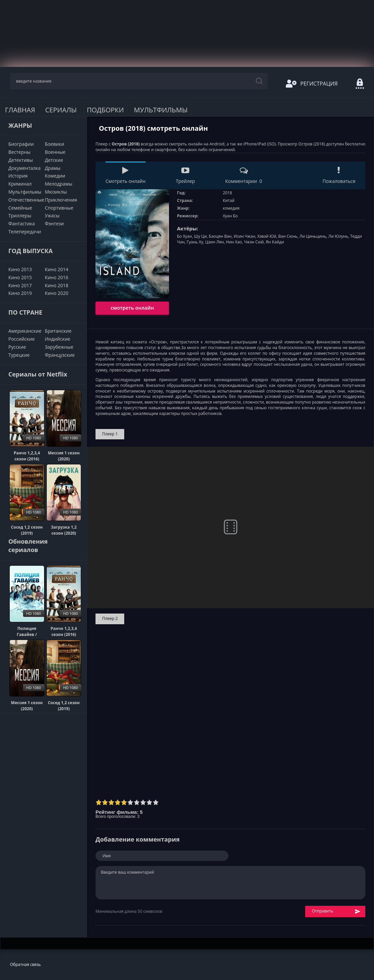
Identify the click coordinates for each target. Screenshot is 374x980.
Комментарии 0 (243, 175)
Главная (20, 110)
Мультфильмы (161, 110)
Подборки (105, 110)
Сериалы (61, 110)
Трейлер (185, 175)
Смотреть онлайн (126, 175)
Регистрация (312, 84)
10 (156, 802)
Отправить (336, 911)
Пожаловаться (339, 175)
